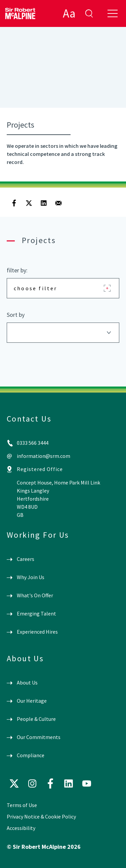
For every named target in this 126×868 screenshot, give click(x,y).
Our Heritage (32, 701)
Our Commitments (39, 737)
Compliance (31, 755)
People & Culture (36, 719)
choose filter (36, 288)
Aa (69, 13)
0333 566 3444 (33, 443)
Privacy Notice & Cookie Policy (41, 816)
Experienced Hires (37, 632)
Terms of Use (22, 805)
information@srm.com (44, 456)
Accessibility (21, 828)
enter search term (89, 13)
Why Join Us (31, 577)
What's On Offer (35, 595)
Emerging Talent (36, 613)
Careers (26, 559)
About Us (27, 682)
